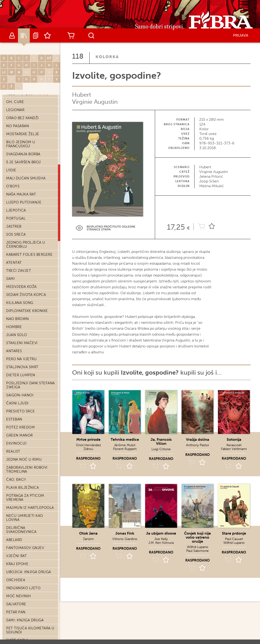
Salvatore (16, 604)
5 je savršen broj (24, 162)
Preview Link (105, 228)
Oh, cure (15, 102)
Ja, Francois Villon (161, 441)
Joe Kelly (161, 539)
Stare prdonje (234, 533)
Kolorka (107, 57)
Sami (10, 279)
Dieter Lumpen (21, 375)
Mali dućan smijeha (26, 178)
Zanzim (88, 539)
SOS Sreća (16, 234)
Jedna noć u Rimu (24, 459)
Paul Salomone (197, 551)
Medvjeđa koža (21, 287)
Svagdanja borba (23, 154)
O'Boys (13, 186)
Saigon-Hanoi (20, 395)
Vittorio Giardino (125, 539)
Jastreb (14, 226)
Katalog (24, 35)
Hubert (82, 95)
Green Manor (19, 435)
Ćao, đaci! (16, 480)
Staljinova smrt (22, 367)
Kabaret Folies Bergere (29, 255)
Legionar (15, 110)
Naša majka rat (21, 194)
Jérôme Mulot (125, 445)
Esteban (14, 419)
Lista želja (48, 35)
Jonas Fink (125, 533)
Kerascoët (234, 445)
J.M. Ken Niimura (161, 543)
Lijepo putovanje (24, 202)
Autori (12, 35)
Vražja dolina (198, 439)
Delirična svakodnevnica (21, 530)
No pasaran (17, 126)
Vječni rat (16, 556)
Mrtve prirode (88, 439)
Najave (36, 35)
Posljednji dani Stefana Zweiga (30, 385)
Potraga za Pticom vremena (25, 498)
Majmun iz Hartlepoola (30, 508)
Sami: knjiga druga (25, 620)
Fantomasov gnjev (25, 548)
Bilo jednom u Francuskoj (21, 144)
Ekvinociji (16, 443)
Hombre (14, 327)
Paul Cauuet (234, 539)
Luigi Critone (161, 449)
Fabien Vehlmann (234, 449)
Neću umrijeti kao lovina (25, 518)
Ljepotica (16, 210)
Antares (14, 351)
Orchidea (16, 580)
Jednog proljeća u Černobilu (26, 244)
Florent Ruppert (125, 449)
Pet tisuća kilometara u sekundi (30, 630)
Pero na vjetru (21, 359)
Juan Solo (17, 335)
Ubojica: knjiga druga (29, 572)
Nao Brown (17, 319)
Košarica (71, 35)
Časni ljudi (17, 403)
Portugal (16, 218)
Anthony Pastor (198, 445)
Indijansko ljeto (23, 588)
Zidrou (88, 449)
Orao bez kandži (22, 118)
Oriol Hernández (88, 445)
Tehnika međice (125, 439)
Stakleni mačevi (22, 343)
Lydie (11, 170)
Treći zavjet (19, 271)
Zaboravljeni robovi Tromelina (27, 469)
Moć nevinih (19, 596)
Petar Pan (16, 612)
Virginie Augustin (95, 102)
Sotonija (234, 439)
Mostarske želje (23, 134)
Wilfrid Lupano (198, 547)
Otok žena (88, 533)
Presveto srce (21, 411)
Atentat (14, 263)
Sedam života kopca (26, 295)
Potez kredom (20, 427)
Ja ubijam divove (161, 533)
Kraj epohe (17, 564)
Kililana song (20, 303)
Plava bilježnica (22, 488)
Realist (13, 451)
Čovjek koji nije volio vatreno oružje (197, 537)
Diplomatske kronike (27, 311)
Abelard (14, 540)
